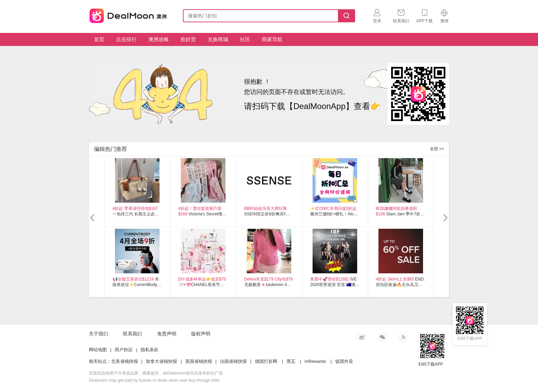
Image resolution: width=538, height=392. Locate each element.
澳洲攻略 (159, 39)
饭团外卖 (344, 361)
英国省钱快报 (199, 361)
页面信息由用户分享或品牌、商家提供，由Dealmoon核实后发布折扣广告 (156, 373)
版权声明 (201, 334)
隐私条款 (150, 350)
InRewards (315, 361)
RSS (403, 337)
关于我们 (98, 334)
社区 (245, 39)
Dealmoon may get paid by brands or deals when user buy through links (154, 380)
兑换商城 (218, 39)
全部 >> (437, 149)
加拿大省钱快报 (161, 361)
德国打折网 (266, 361)
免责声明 (167, 334)
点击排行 (126, 39)
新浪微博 (362, 337)
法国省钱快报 (233, 361)
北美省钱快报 (125, 361)
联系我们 (132, 334)
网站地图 (98, 350)
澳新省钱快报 (129, 15)
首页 (99, 39)
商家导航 (272, 39)
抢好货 (188, 39)
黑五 (291, 361)
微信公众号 (382, 337)
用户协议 (124, 350)
